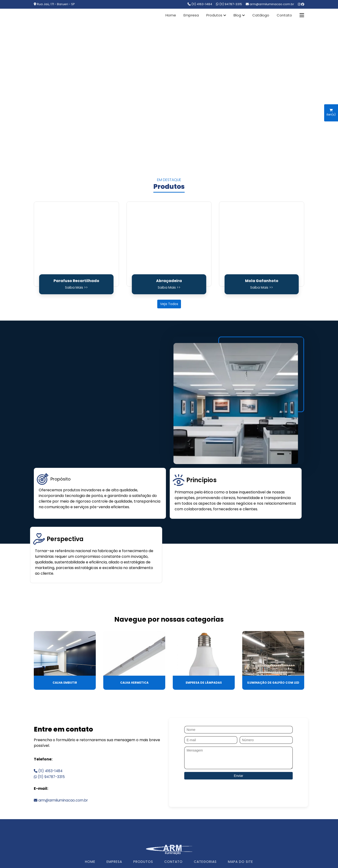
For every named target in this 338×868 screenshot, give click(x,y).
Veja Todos (169, 304)
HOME (90, 818)
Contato (284, 15)
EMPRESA (114, 818)
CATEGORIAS (205, 818)
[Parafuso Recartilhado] (76, 244)
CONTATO (173, 818)
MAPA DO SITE (240, 818)
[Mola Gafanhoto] (262, 244)
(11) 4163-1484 (200, 4)
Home (171, 15)
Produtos (214, 15)
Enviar (238, 732)
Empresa (191, 15)
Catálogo (261, 15)
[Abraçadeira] (169, 244)
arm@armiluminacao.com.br (63, 756)
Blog (237, 15)
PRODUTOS (143, 818)
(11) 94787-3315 (229, 4)
